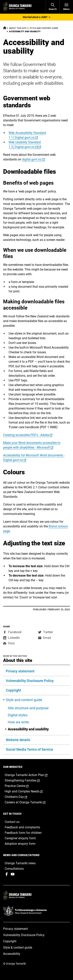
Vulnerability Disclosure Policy (30, 681)
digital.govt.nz (32, 159)
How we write (18, 722)
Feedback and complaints (22, 827)
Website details (18, 740)
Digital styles (18, 715)
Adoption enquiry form (20, 844)
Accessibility (12, 954)
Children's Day (20, 797)
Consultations (14, 869)
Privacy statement (20, 671)
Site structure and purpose (28, 708)
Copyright (13, 690)
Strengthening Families (26, 781)
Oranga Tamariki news (20, 863)
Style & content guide (18, 948)
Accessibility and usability (27, 729)
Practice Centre (21, 786)
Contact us (12, 822)
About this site (18, 28)
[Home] (5, 28)
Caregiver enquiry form (20, 838)
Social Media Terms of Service (29, 749)
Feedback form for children (23, 833)
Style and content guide (44, 28)
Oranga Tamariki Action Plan (30, 775)
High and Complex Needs (28, 791)
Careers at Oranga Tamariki (29, 802)
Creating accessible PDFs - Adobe (26, 435)
